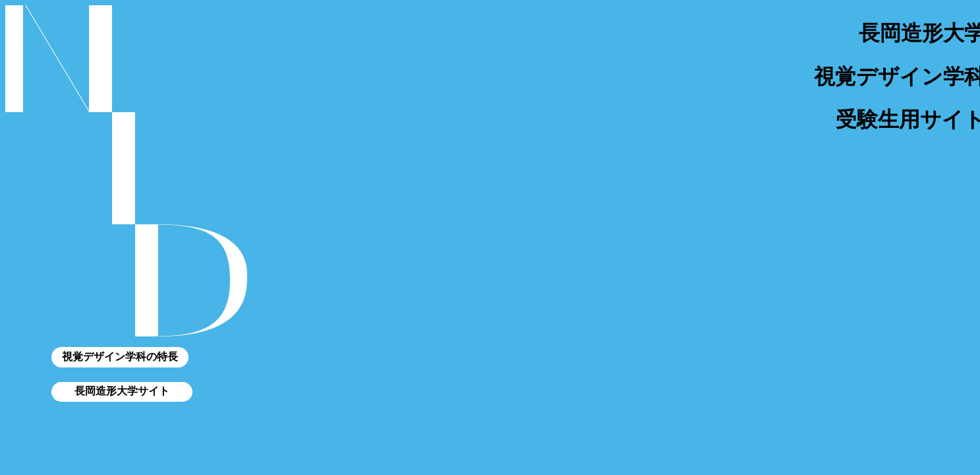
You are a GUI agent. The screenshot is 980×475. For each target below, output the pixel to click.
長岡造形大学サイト (122, 391)
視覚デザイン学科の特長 (120, 357)
